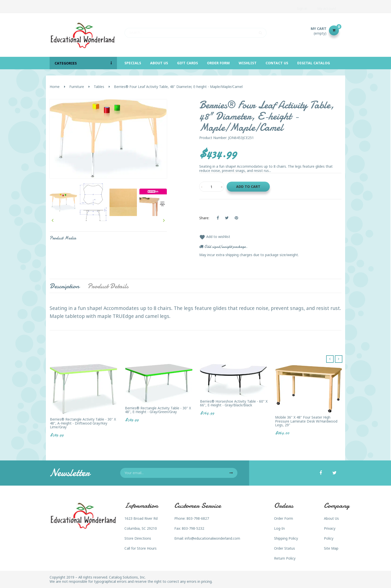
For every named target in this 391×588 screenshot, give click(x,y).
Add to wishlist (215, 237)
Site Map (331, 548)
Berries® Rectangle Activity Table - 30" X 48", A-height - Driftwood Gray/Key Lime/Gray (83, 423)
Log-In (279, 528)
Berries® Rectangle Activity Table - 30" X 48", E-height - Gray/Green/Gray (158, 410)
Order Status (285, 548)
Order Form (284, 518)
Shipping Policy (286, 538)
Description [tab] (64, 286)
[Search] (195, 30)
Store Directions (138, 538)
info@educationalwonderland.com (212, 538)
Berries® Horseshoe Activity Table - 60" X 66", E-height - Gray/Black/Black (234, 403)
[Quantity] (212, 187)
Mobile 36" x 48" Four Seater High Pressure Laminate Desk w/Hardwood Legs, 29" (306, 421)
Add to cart (248, 186)
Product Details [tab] (108, 286)
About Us (331, 518)
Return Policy (285, 558)
